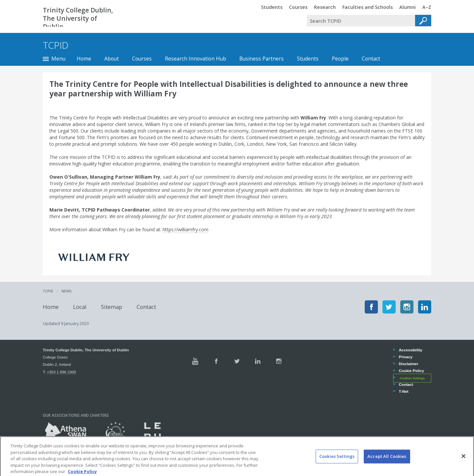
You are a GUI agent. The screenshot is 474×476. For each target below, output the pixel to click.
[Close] (463, 463)
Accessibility (410, 350)
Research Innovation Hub (196, 59)
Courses (142, 59)
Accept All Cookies (387, 463)
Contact (371, 59)
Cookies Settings (412, 378)
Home (84, 59)
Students (308, 59)
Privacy (405, 357)
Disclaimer (408, 364)
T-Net (403, 391)
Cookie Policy (411, 371)
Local (80, 307)
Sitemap (112, 307)
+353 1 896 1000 (61, 372)
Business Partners (262, 59)
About (112, 59)
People (340, 59)
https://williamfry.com (185, 229)
